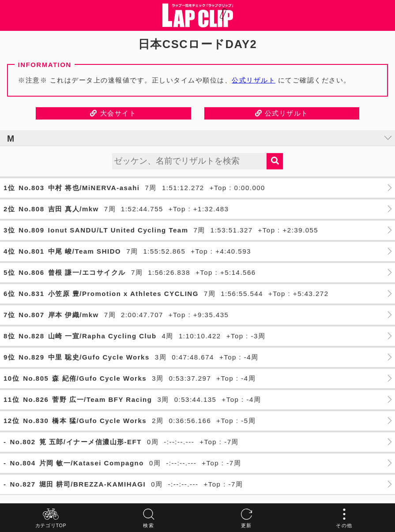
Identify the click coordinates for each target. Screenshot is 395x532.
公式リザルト (254, 80)
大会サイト (113, 113)
